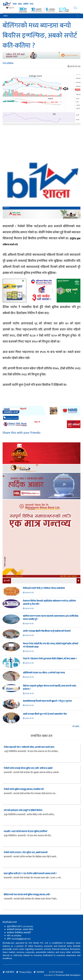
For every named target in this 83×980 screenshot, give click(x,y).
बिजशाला (6, 208)
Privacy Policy (25, 972)
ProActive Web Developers (68, 975)
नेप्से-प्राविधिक (8, 63)
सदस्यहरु (40, 972)
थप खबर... (76, 727)
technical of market (11, 418)
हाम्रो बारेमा (10, 972)
